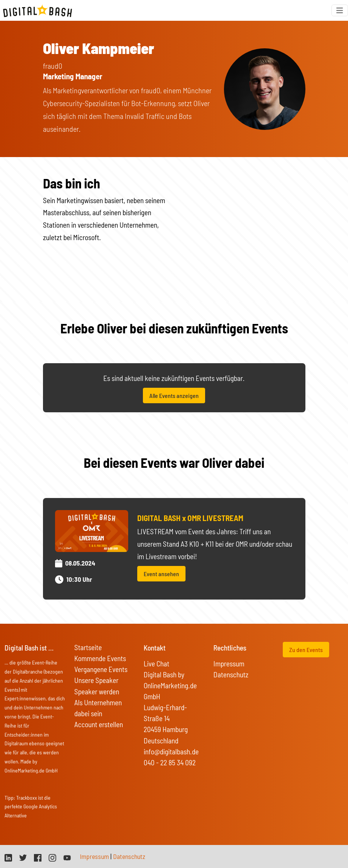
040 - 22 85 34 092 (170, 762)
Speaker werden (97, 691)
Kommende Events (100, 658)
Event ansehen (161, 574)
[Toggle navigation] (340, 10)
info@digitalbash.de (171, 752)
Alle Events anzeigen (174, 395)
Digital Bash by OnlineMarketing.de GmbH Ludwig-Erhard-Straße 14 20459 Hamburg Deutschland (170, 707)
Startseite (88, 647)
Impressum (229, 664)
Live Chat (156, 664)
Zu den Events (306, 650)
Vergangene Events (101, 669)
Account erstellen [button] (99, 724)
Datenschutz (231, 675)
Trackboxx (27, 798)
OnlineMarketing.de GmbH (31, 770)
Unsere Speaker (96, 680)
